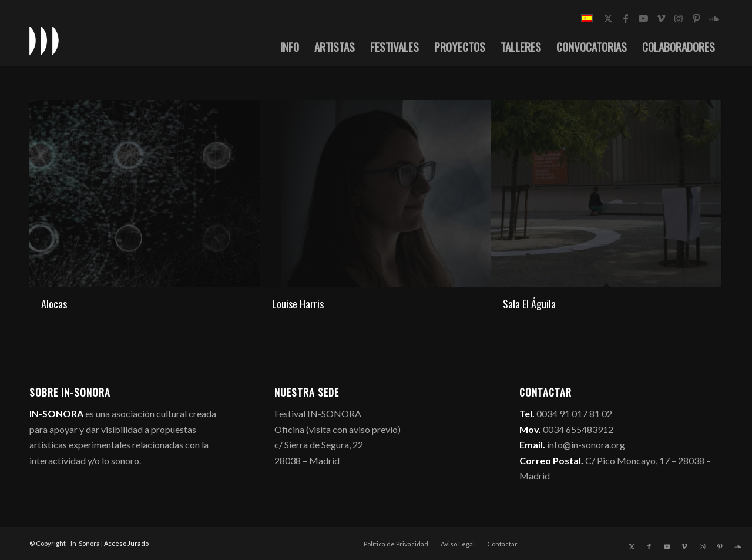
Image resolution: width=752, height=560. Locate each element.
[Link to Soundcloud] (714, 18)
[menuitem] (290, 46)
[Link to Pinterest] (696, 18)
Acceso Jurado (126, 543)
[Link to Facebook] (626, 18)
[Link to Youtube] (643, 18)
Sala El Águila (529, 304)
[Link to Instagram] (679, 18)
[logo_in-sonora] (44, 41)
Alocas (54, 304)
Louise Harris (298, 304)
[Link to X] (608, 18)
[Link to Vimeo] (661, 18)
